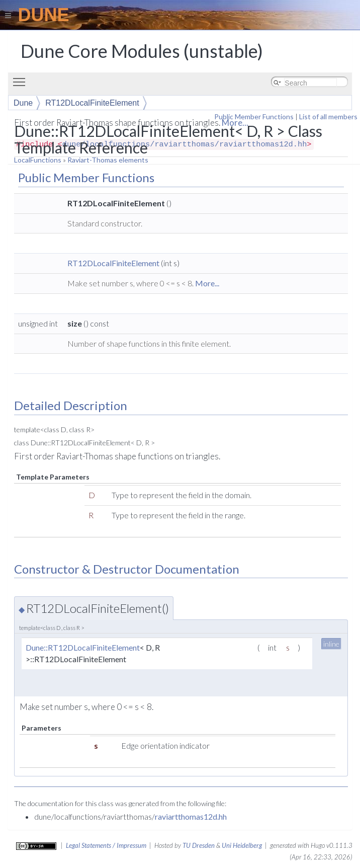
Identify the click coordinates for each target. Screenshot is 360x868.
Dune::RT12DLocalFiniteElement (83, 647)
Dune (23, 103)
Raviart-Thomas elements (108, 160)
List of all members (328, 116)
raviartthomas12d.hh (191, 816)
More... (207, 283)
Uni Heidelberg (242, 845)
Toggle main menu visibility (22, 78)
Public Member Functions (254, 116)
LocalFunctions (38, 160)
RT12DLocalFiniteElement (92, 103)
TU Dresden (199, 845)
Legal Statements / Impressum (106, 845)
